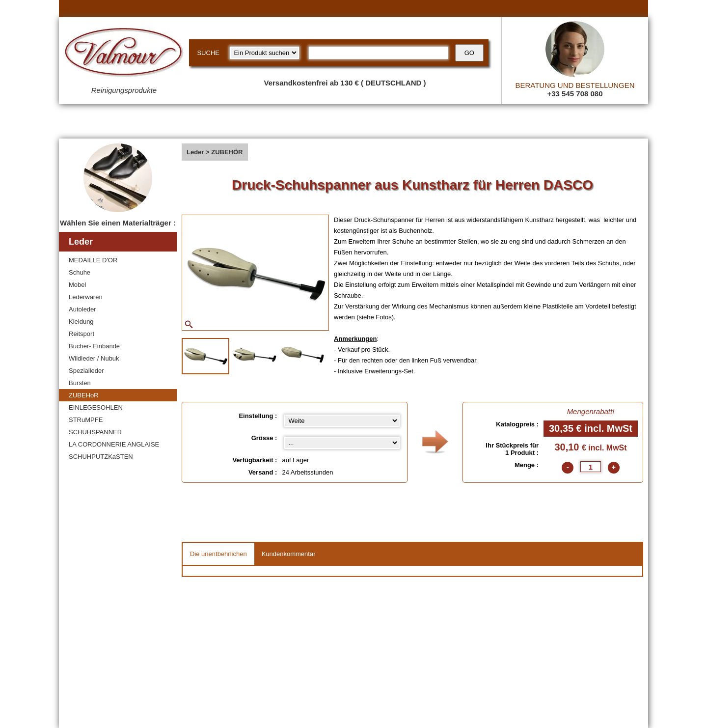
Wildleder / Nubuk (94, 358)
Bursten (80, 383)
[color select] (342, 443)
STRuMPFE (86, 420)
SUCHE (208, 53)
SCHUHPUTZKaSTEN (101, 457)
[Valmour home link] (124, 54)
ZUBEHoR (84, 395)
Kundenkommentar (289, 554)
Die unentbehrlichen (218, 554)
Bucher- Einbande (94, 346)
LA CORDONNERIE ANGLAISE (114, 444)
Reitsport (82, 334)
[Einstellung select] (342, 421)
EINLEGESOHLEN (96, 407)
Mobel (77, 285)
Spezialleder (86, 371)
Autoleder (82, 309)
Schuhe (80, 272)
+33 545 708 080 (575, 94)
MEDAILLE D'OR (93, 260)
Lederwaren (86, 297)
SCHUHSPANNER (95, 432)
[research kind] (264, 53)
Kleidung (81, 322)
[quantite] (591, 467)
